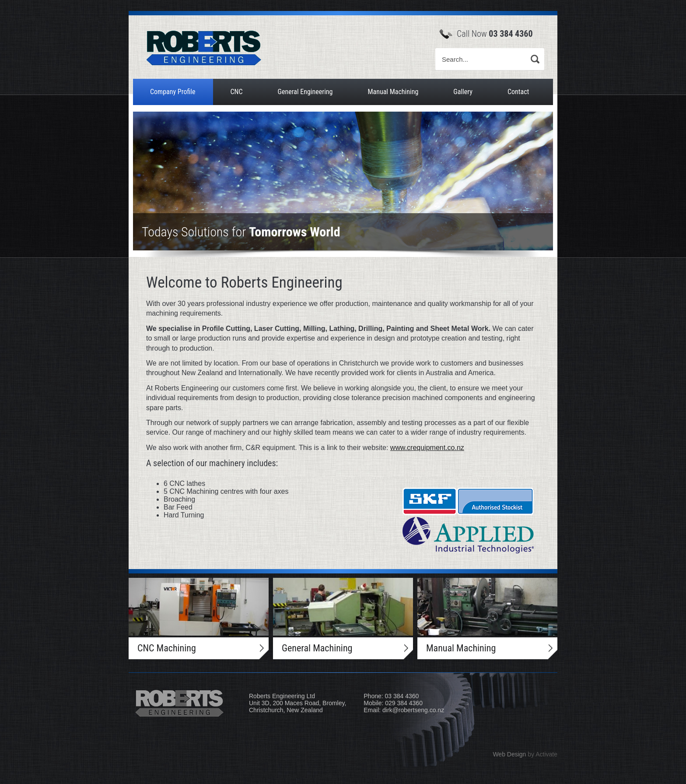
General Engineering (305, 92)
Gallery (463, 92)
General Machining (317, 648)
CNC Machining (167, 648)
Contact (518, 92)
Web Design (509, 754)
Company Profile (173, 92)
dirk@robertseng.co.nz (413, 710)
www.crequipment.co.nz (427, 448)
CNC (236, 92)
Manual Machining (393, 92)
